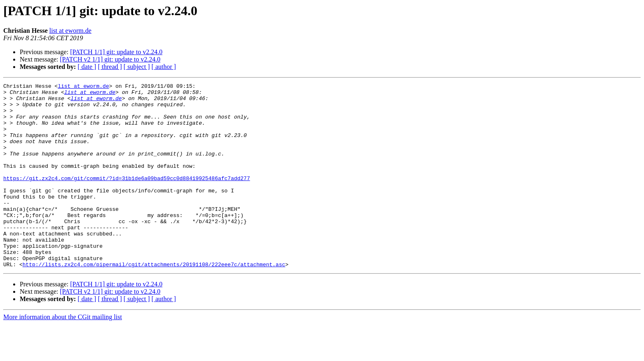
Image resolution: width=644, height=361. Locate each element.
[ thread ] (110, 67)
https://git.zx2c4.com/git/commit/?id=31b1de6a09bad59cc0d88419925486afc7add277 (127, 198)
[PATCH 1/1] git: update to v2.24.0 (116, 52)
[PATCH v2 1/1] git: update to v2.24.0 (110, 59)
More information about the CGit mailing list (63, 354)
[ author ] (164, 67)
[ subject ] (137, 67)
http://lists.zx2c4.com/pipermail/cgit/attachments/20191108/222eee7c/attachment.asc (154, 301)
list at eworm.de (70, 31)
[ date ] (87, 67)
